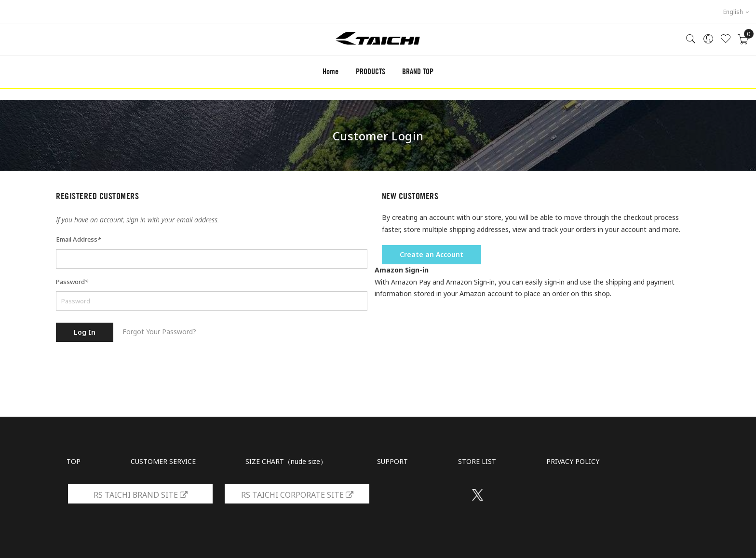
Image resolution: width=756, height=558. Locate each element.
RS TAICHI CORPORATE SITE (297, 495)
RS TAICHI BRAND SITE (140, 495)
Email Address (78, 239)
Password (72, 282)
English (736, 12)
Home (331, 72)
